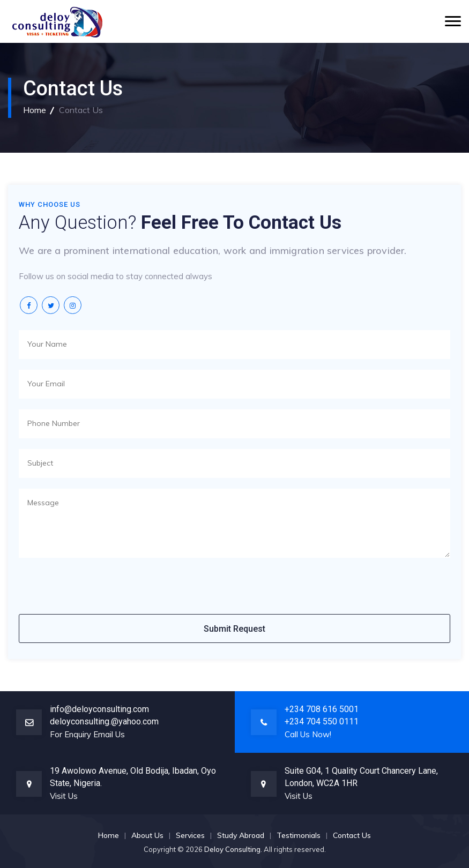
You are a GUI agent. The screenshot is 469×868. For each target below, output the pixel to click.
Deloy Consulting (232, 849)
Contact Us (352, 835)
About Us (147, 835)
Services (190, 835)
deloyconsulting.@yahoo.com (104, 721)
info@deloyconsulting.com (99, 709)
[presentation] (100, 589)
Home (35, 110)
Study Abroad (241, 835)
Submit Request (234, 629)
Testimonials (299, 835)
